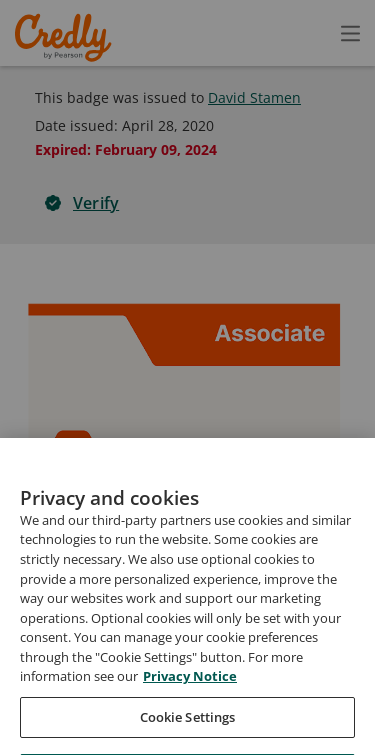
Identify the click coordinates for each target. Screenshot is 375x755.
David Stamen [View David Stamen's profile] (254, 97)
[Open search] (308, 33)
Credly (66, 37)
